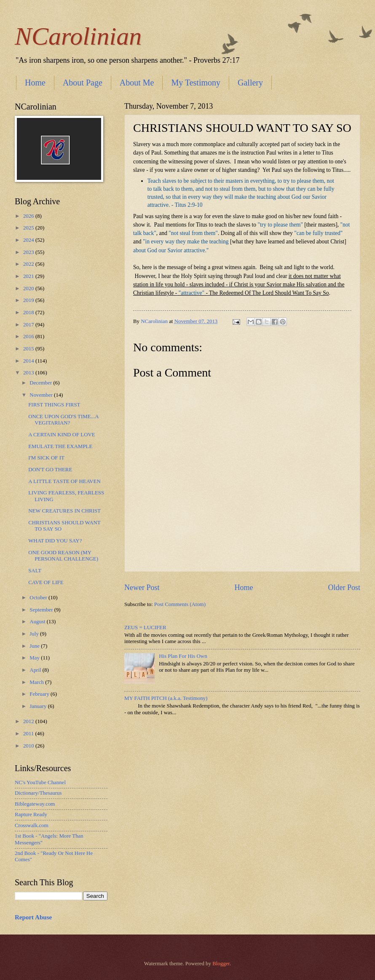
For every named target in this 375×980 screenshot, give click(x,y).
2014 (29, 361)
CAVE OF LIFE (46, 582)
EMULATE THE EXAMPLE (60, 446)
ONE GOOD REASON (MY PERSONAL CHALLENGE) (63, 556)
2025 (29, 228)
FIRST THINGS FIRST (54, 405)
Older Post (344, 587)
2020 (29, 288)
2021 (29, 276)
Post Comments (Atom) (180, 604)
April (36, 670)
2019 (29, 300)
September (42, 610)
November (42, 395)
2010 (29, 746)
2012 (29, 721)
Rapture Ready (31, 814)
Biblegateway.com (35, 804)
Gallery (250, 83)
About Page (83, 83)
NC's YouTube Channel (40, 782)
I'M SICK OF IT (46, 458)
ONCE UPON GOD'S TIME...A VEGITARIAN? (63, 420)
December (41, 383)
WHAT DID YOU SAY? (55, 541)
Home (35, 83)
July (35, 634)
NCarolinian (78, 36)
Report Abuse (33, 917)
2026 (29, 216)
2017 (29, 325)
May (35, 658)
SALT (35, 571)
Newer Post (142, 587)
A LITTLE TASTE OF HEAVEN (64, 481)
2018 (29, 312)
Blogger (221, 964)
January (39, 706)
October (39, 598)
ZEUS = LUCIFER (145, 628)
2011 (29, 734)
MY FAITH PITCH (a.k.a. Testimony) (166, 698)
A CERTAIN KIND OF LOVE (62, 435)
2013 (29, 373)
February (40, 694)
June (35, 646)
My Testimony (196, 83)
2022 (29, 264)
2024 (29, 240)
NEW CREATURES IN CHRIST (64, 511)
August (38, 622)
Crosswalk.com (32, 825)
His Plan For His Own (183, 656)
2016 (29, 336)
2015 (29, 349)
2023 (29, 252)
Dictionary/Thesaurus (38, 793)
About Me (137, 83)
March (37, 682)
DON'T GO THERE (50, 470)
